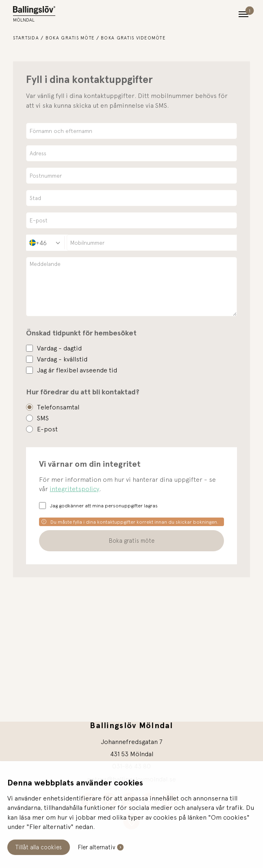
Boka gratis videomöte (133, 38)
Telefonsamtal (58, 407)
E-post (47, 429)
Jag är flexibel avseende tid (77, 370)
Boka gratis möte (70, 38)
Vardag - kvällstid (62, 359)
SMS (43, 418)
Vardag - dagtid (59, 348)
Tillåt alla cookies (39, 847)
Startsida (26, 38)
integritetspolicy (74, 489)
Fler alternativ (97, 847)
